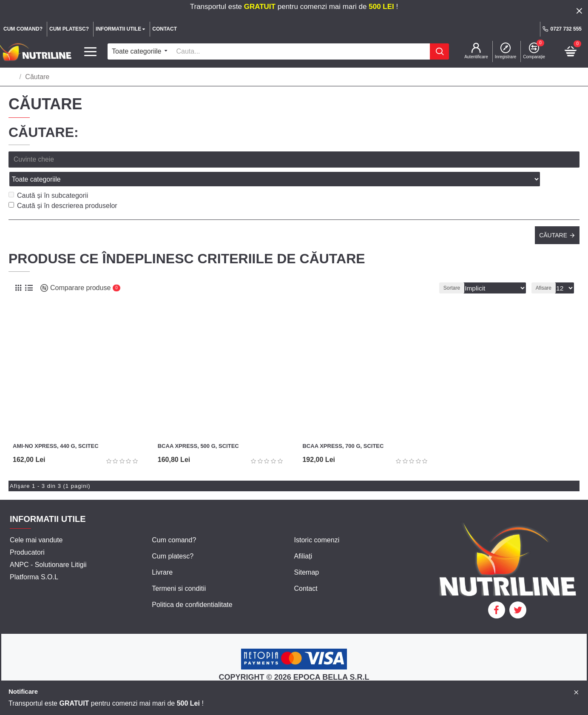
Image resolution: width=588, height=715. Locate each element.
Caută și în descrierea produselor (63, 187)
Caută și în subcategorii (48, 177)
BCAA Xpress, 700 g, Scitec (343, 427)
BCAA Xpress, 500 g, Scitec (198, 427)
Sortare (460, 269)
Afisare (546, 269)
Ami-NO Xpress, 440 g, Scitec (56, 427)
